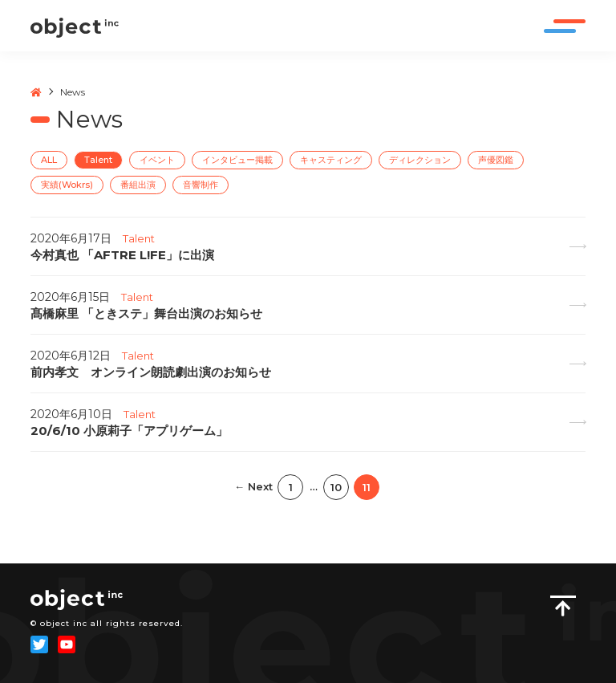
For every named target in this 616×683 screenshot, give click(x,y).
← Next (253, 486)
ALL (49, 160)
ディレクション (420, 160)
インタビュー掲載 (237, 160)
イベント (157, 160)
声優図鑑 (496, 160)
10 (336, 487)
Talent (98, 160)
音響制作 (201, 185)
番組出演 (138, 185)
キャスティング (331, 160)
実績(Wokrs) (67, 185)
